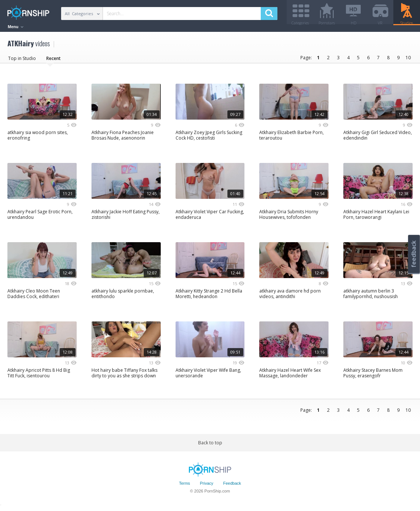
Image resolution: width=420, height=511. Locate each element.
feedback (414, 254)
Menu (16, 27)
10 (408, 60)
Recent (54, 61)
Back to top (210, 445)
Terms (184, 486)
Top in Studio (22, 61)
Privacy (207, 486)
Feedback (232, 486)
